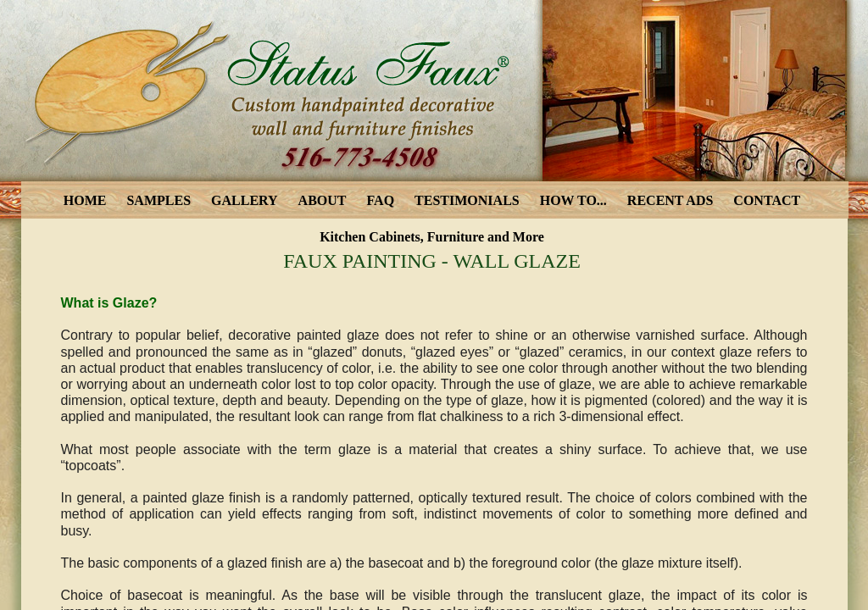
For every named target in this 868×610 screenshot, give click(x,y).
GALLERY (245, 200)
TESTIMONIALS (467, 200)
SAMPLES (159, 200)
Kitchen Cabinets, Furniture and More (432, 237)
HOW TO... (573, 200)
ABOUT (323, 200)
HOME (85, 200)
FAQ (381, 200)
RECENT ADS (670, 200)
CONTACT (767, 200)
